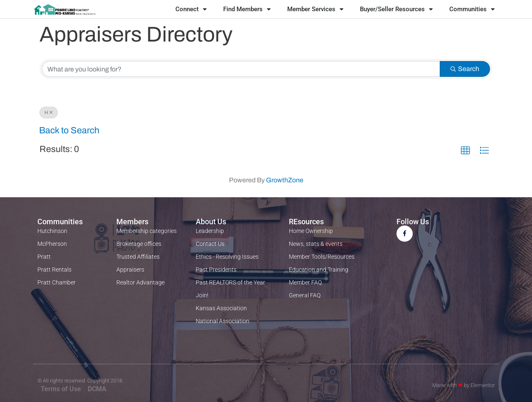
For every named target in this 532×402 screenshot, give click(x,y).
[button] (465, 151)
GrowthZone (285, 180)
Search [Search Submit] (465, 69)
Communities (472, 9)
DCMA (97, 389)
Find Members (247, 9)
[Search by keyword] (241, 69)
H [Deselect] (49, 113)
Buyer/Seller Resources (396, 9)
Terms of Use (61, 389)
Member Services (315, 9)
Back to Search (69, 130)
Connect (191, 9)
